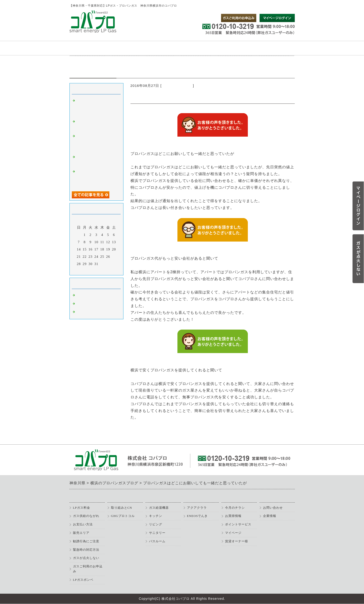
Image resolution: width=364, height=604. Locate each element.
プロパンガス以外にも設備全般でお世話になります (97, 142)
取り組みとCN (122, 508)
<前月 (86, 270)
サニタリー (157, 533)
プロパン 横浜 (90, 312)
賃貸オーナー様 (237, 541)
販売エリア (81, 533)
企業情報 (270, 516)
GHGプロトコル (123, 516)
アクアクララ (197, 508)
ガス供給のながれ (86, 516)
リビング (156, 524)
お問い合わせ (273, 508)
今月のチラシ (235, 508)
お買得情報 (233, 516)
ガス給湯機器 (159, 508)
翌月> (106, 270)
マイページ (233, 533)
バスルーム (157, 541)
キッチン (156, 516)
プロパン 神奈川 (92, 304)
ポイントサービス (238, 524)
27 (114, 257)
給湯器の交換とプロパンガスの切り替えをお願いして (97, 178)
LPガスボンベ (83, 580)
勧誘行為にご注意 (86, 541)
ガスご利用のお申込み (88, 569)
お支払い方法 (83, 524)
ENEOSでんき (197, 516)
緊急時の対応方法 (86, 550)
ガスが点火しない (86, 558)
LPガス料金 (82, 508)
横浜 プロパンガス (177, 86)
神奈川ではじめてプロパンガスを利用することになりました (97, 107)
